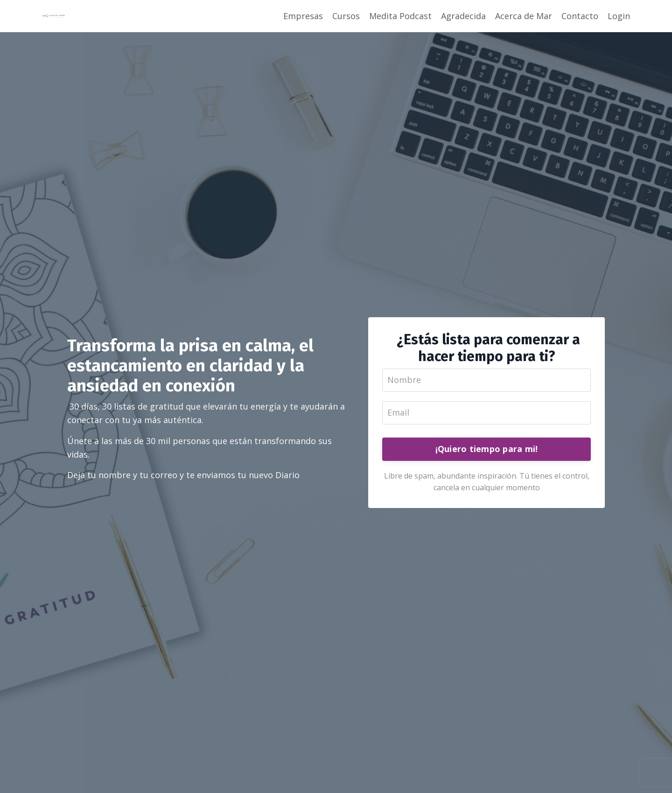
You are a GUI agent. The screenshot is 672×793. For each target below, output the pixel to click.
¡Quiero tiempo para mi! (487, 449)
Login (619, 16)
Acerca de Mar (524, 16)
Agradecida (463, 16)
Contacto (580, 16)
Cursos (346, 16)
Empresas (303, 16)
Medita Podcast (400, 16)
